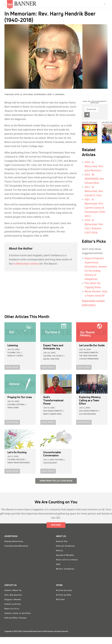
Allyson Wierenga (88, 414)
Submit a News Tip (13, 590)
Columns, (12, 353)
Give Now (56, 525)
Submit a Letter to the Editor (18, 613)
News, (31, 95)
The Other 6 (58, 356)
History (59, 551)
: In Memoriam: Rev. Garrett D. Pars (94, 191)
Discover (20, 460)
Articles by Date (64, 595)
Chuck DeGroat (50, 463)
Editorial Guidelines (65, 546)
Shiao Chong (13, 408)
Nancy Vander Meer (52, 414)
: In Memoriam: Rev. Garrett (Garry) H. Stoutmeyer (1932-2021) (95, 208)
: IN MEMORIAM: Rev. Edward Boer (95, 179)
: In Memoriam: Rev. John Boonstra (94, 167)
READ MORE (12, 367)
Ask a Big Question (13, 595)
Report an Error (12, 609)
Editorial (21, 405)
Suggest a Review (13, 600)
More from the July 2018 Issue (56, 481)
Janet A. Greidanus (56, 95)
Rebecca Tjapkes (15, 356)
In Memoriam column (26, 264)
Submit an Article (13, 604)
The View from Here (88, 356)
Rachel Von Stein (51, 359)
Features (59, 460)
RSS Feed (60, 600)
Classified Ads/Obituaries (16, 546)
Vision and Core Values (67, 560)
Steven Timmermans (89, 359)
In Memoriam (40, 95)
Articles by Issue (64, 590)
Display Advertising (14, 541)
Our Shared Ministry (53, 411)
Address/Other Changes (16, 618)
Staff (58, 564)
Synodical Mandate (65, 555)
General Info (62, 541)
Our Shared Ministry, (89, 353)
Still (18, 353)
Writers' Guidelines (65, 569)
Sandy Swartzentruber (19, 463)
